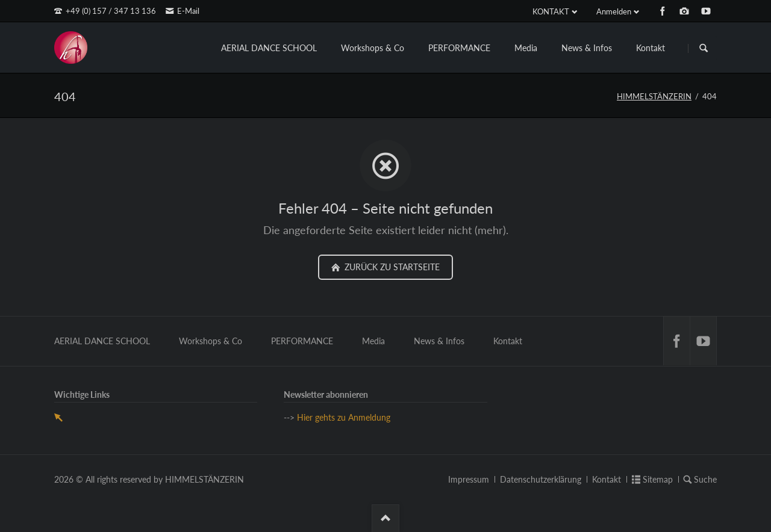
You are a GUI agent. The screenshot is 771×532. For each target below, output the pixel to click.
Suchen (704, 48)
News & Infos (587, 48)
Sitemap (658, 479)
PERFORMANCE (459, 48)
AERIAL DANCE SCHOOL (269, 48)
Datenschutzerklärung (541, 479)
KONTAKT (551, 11)
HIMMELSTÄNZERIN (654, 96)
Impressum (469, 479)
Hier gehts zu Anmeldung (344, 417)
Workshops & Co (373, 48)
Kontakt (651, 48)
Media (526, 48)
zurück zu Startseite (391, 267)
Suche (705, 479)
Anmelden (614, 11)
